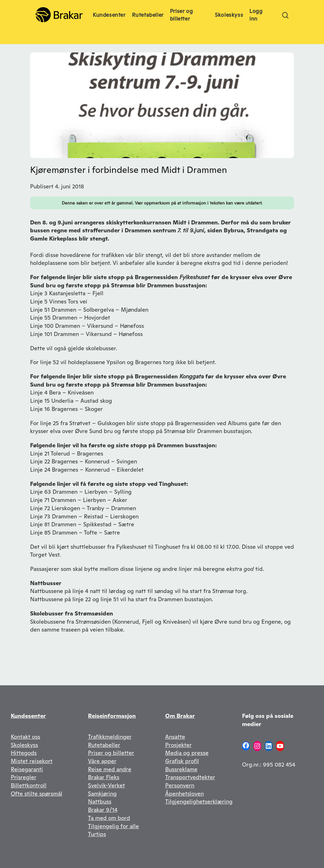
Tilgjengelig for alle (113, 826)
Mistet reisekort (32, 761)
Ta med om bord (109, 818)
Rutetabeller (104, 745)
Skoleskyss (24, 745)
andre (124, 769)
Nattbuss (100, 801)
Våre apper (102, 761)
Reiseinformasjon (112, 716)
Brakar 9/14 (103, 810)
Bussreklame (181, 769)
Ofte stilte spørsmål (37, 794)
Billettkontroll (29, 785)
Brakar (97, 777)
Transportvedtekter (190, 777)
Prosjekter (178, 745)
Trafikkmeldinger (110, 737)
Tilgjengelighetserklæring (199, 801)
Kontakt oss (25, 737)
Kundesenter (28, 716)
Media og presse (187, 753)
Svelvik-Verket (106, 785)
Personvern (180, 785)
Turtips (97, 834)
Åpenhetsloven (184, 794)
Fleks (113, 777)
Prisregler (24, 777)
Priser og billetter (111, 753)
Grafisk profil (182, 761)
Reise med (102, 769)
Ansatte (175, 737)
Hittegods (24, 753)
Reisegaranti (27, 769)
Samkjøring (102, 794)
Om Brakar (180, 716)
